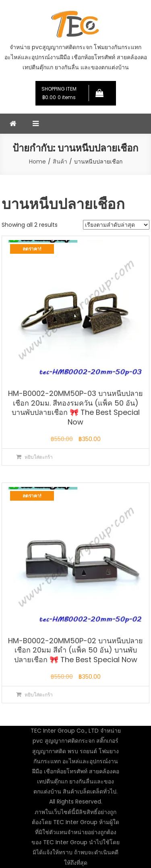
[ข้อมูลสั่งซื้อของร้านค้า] (116, 225)
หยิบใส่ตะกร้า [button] (39, 457)
